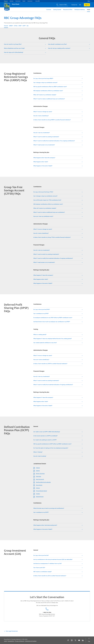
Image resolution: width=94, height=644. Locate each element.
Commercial (18, 1)
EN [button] (80, 5)
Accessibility (11, 641)
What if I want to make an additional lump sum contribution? (49, 99)
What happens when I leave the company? (44, 158)
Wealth (24, 1)
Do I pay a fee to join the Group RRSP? (43, 78)
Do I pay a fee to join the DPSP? (42, 309)
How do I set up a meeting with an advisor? (59, 48)
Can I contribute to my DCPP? (41, 512)
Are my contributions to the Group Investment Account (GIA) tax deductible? (53, 559)
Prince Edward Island (41, 491)
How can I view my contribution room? (43, 216)
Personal (6, 1)
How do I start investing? (40, 456)
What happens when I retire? (41, 162)
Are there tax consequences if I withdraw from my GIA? (48, 564)
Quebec (38, 494)
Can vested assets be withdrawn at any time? (45, 343)
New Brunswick (40, 479)
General (6, 26)
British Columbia (40, 474)
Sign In (87, 5)
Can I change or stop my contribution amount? (45, 83)
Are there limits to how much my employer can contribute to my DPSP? (52, 322)
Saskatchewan (40, 497)
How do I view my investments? (42, 133)
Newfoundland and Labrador (43, 482)
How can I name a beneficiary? (41, 360)
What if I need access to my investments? (44, 145)
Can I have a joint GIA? (39, 568)
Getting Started (57, 10)
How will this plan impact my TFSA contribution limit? (47, 200)
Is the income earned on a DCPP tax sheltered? (45, 436)
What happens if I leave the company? (43, 275)
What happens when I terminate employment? (45, 525)
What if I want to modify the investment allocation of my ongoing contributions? (54, 141)
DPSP (20, 26)
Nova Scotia (39, 485)
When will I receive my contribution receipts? (45, 95)
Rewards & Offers (68, 10)
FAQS (88, 10)
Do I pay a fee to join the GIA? (41, 555)
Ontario (38, 488)
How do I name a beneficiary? (41, 116)
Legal (5, 641)
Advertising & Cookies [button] (31, 641)
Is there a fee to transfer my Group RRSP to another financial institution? (52, 120)
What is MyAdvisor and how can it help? (14, 48)
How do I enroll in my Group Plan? (13, 44)
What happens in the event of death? (43, 166)
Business (12, 1)
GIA (28, 26)
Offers (89, 1)
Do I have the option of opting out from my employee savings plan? (51, 448)
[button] (62, 5)
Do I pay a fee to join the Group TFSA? (43, 192)
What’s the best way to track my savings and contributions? (49, 508)
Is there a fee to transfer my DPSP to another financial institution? (50, 364)
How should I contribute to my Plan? (57, 44)
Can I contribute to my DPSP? (41, 314)
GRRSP (11, 26)
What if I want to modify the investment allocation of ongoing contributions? (53, 258)
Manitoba (38, 476)
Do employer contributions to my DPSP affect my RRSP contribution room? (53, 318)
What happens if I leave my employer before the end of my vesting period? (53, 339)
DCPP (24, 26)
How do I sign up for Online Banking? (14, 52)
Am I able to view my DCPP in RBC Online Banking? (47, 432)
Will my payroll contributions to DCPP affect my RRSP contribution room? (52, 444)
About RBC (38, 1)
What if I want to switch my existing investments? (46, 137)
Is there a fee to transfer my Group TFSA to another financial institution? (52, 237)
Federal (38, 468)
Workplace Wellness (80, 10)
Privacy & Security (20, 641)
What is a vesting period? (40, 335)
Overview (49, 10)
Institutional (30, 1)
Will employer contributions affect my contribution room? (48, 91)
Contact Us (74, 5)
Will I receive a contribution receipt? (43, 572)
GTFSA (16, 26)
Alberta (38, 471)
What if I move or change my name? (43, 112)
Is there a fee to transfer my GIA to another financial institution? (50, 576)
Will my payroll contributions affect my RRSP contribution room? (50, 87)
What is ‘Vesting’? (38, 452)
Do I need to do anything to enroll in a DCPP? (45, 440)
